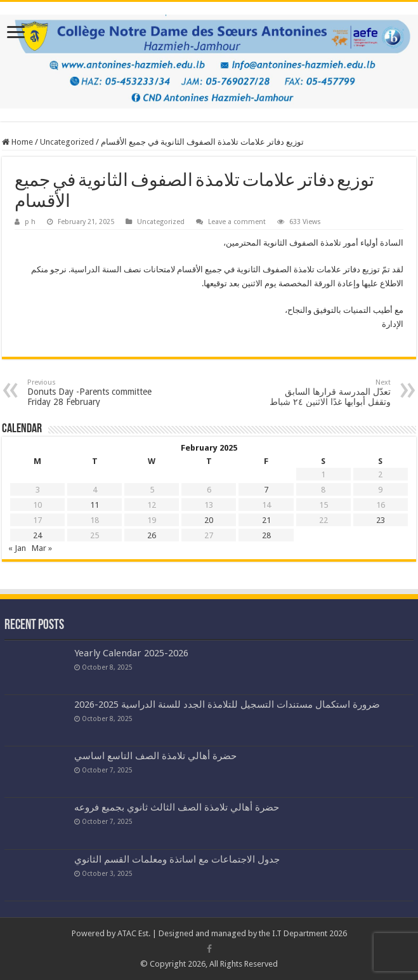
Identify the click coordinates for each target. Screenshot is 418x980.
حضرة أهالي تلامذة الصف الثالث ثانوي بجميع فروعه (177, 807)
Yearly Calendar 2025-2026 (131, 653)
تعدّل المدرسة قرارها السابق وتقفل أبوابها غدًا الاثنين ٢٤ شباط (326, 393)
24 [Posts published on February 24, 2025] (37, 535)
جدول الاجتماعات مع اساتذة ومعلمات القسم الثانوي (177, 859)
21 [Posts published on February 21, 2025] (266, 520)
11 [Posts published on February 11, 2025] (95, 505)
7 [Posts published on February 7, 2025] (266, 490)
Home (17, 142)
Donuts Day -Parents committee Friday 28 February (92, 393)
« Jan (17, 548)
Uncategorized (67, 142)
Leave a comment (237, 222)
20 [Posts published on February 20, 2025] (209, 520)
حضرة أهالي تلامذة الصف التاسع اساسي (155, 756)
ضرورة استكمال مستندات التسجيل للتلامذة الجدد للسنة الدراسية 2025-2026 (227, 705)
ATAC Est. (134, 933)
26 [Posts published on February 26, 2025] (152, 535)
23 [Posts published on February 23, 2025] (381, 520)
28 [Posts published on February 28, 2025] (266, 535)
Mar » (42, 548)
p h (30, 222)
